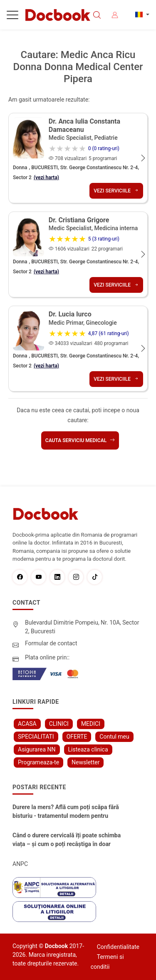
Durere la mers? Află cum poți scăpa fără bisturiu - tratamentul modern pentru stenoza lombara (66, 812)
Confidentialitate (118, 947)
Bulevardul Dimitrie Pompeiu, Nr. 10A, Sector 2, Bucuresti (82, 627)
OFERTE (77, 737)
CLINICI (59, 724)
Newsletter (85, 762)
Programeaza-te (38, 762)
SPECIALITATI (36, 737)
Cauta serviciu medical (80, 440)
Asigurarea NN (37, 749)
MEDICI (91, 724)
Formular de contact (51, 643)
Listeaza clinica (88, 749)
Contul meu (114, 737)
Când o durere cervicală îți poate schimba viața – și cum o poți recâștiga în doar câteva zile (67, 840)
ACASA (27, 724)
